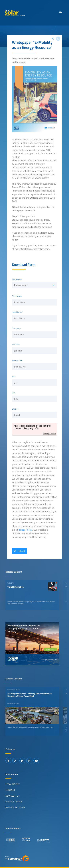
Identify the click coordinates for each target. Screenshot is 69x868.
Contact (10, 790)
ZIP (14, 377)
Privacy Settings (15, 807)
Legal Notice (13, 784)
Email (15, 409)
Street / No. (17, 361)
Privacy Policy (25, 530)
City (14, 393)
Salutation (17, 279)
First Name (17, 296)
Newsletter (12, 796)
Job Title (16, 344)
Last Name (17, 312)
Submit (19, 551)
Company (16, 328)
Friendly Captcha (49, 434)
